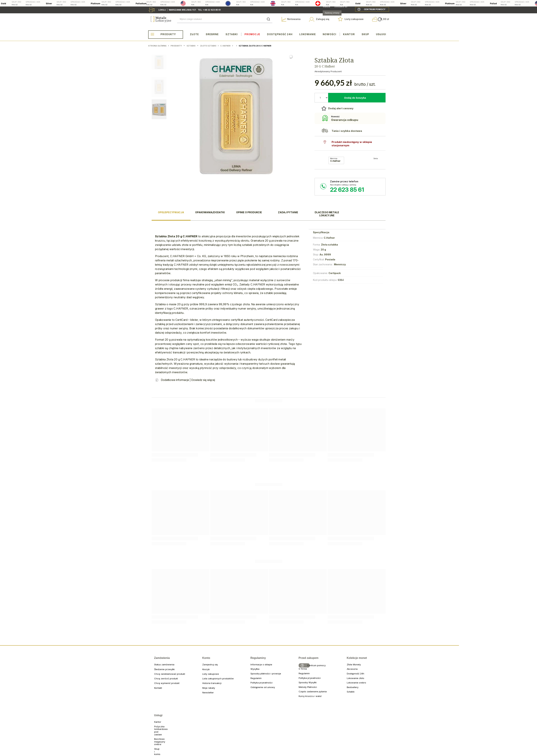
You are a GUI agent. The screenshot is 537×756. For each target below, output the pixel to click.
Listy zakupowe (354, 19)
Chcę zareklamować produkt (155, 677)
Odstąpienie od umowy (251, 690)
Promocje (252, 34)
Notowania (294, 19)
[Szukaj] (268, 19)
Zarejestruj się (203, 667)
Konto (204, 661)
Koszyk (203, 672)
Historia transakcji (203, 686)
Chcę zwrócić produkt (155, 681)
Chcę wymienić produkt (155, 686)
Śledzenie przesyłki (155, 672)
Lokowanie (308, 34)
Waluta (326, 6)
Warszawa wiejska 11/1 (182, 10)
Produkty (168, 34)
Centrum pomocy (375, 9)
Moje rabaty (203, 691)
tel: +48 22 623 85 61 (209, 10)
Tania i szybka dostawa (347, 131)
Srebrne (212, 34)
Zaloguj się (323, 19)
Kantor (349, 34)
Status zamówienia (155, 667)
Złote (194, 34)
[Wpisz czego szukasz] (225, 19)
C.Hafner (225, 46)
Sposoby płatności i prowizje (251, 676)
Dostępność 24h (280, 34)
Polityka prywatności (251, 685)
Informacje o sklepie (251, 667)
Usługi (381, 34)
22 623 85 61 (347, 190)
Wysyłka (251, 672)
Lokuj (163, 10)
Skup (365, 34)
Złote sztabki (208, 46)
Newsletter (203, 695)
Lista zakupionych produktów (203, 681)
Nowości (329, 34)
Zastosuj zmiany (332, 13)
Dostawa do (341, 6)
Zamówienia (156, 661)
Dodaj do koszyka (355, 98)
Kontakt (155, 691)
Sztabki (232, 34)
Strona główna (157, 46)
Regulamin (251, 681)
